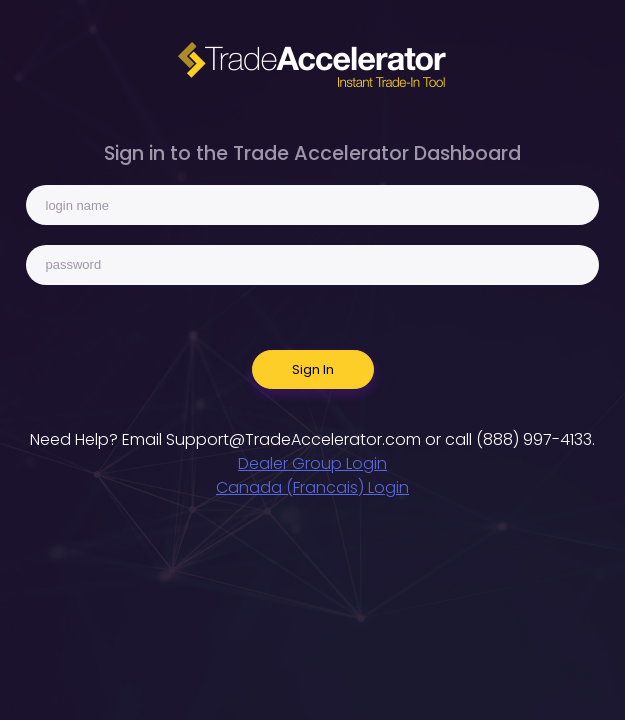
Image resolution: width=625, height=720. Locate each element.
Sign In (313, 369)
